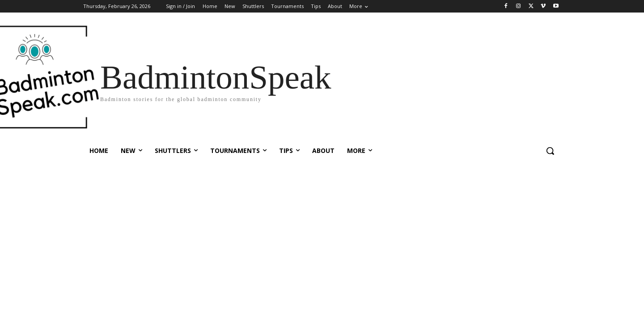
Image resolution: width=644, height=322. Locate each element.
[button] (550, 151)
